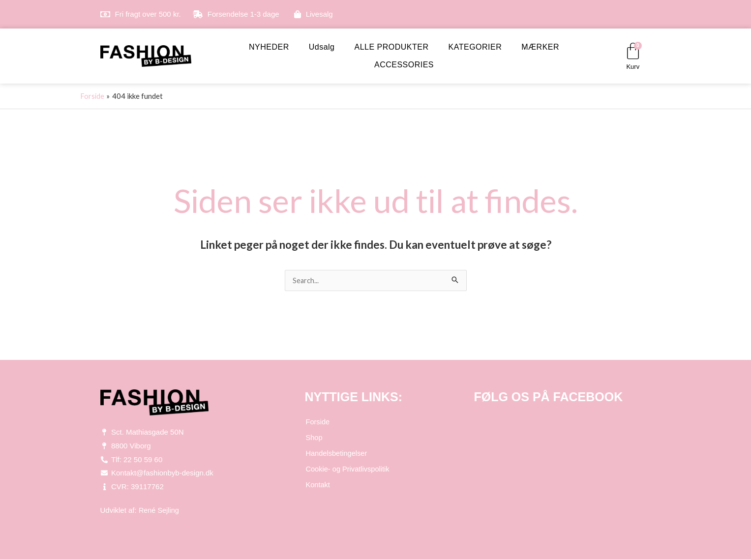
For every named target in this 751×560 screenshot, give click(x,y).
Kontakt (318, 485)
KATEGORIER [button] (475, 47)
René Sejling (160, 511)
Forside (318, 422)
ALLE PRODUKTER (392, 47)
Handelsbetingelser (337, 454)
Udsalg (322, 47)
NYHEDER (269, 47)
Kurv (633, 67)
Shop (314, 438)
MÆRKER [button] (540, 47)
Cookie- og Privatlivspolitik (348, 469)
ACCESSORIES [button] (404, 65)
